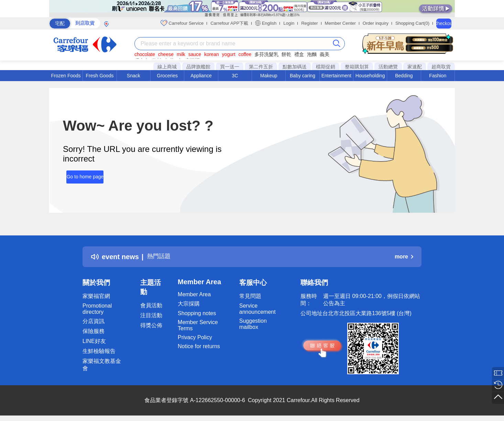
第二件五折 (261, 67)
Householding (370, 76)
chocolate (145, 54)
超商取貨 (441, 67)
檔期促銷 (326, 67)
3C (235, 76)
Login (289, 23)
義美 (325, 54)
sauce (195, 54)
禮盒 (299, 54)
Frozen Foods (66, 76)
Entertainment (336, 76)
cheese (166, 54)
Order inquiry (376, 23)
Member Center (340, 23)
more (404, 257)
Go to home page (81, 174)
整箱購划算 (357, 67)
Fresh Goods (100, 76)
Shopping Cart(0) (412, 23)
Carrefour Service (182, 23)
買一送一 (230, 67)
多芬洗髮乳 (266, 54)
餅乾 (286, 54)
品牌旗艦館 (198, 67)
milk (181, 54)
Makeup (269, 76)
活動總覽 (388, 67)
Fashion (438, 76)
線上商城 (167, 67)
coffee (245, 54)
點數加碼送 (295, 67)
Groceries (167, 76)
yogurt (229, 54)
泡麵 (312, 54)
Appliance (201, 76)
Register (309, 23)
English (266, 23)
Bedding (404, 76)
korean (212, 54)
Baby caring (303, 76)
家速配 (415, 67)
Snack (134, 76)
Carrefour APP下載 (229, 23)
